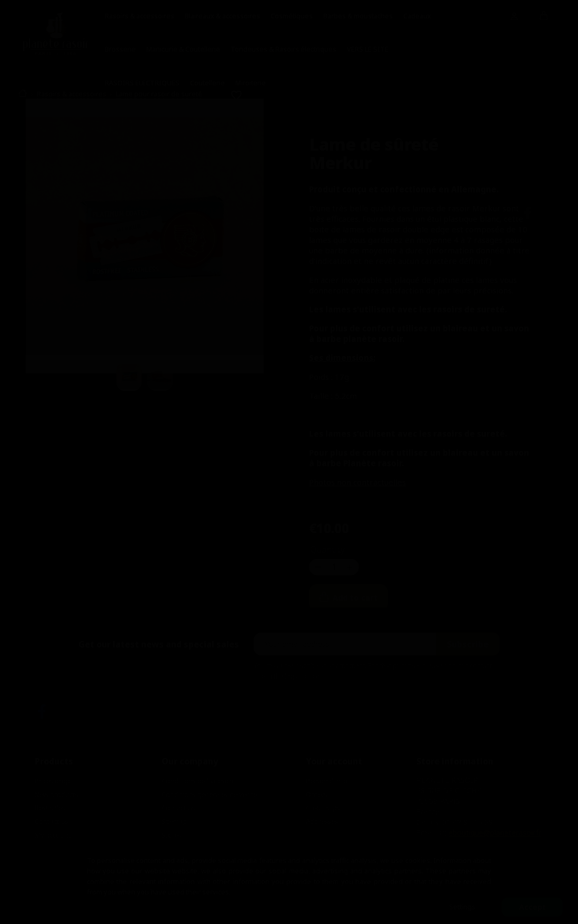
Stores (172, 835)
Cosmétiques (292, 16)
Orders (317, 794)
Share (527, 213)
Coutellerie (207, 83)
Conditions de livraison (197, 781)
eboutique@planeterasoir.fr (495, 833)
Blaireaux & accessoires (222, 16)
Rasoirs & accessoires (139, 16)
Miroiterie (251, 83)
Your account (334, 761)
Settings (462, 907)
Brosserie (120, 49)
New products (57, 794)
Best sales (50, 808)
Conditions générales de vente (209, 794)
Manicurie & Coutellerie (183, 49)
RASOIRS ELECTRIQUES (142, 83)
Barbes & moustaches (358, 16)
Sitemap (174, 821)
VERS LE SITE (368, 49)
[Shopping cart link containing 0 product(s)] (544, 16)
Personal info (327, 781)
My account (53, 835)
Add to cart (377, 598)
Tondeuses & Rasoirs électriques (283, 49)
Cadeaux (417, 16)
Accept (532, 907)
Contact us (52, 821)
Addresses (322, 821)
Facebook (42, 711)
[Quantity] (334, 567)
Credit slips (323, 808)
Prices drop (52, 781)
